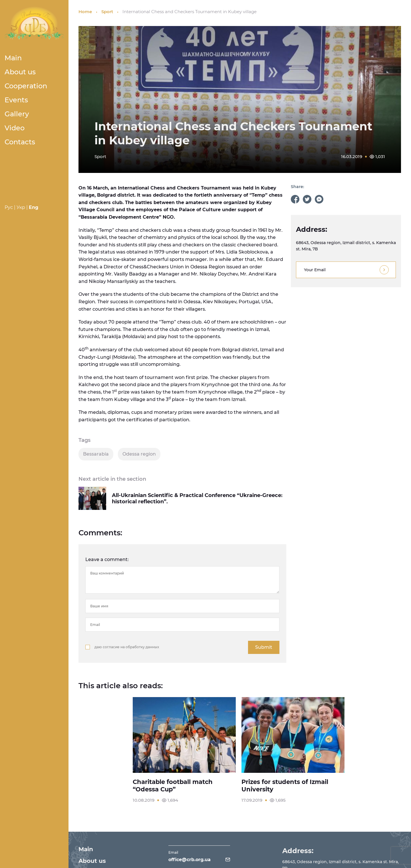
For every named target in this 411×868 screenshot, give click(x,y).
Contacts (20, 142)
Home (85, 12)
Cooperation (26, 86)
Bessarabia (96, 454)
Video (15, 128)
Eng (34, 207)
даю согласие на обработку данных (127, 647)
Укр (21, 207)
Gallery (17, 114)
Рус (9, 207)
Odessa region (139, 454)
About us (20, 72)
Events (16, 100)
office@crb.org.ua (190, 858)
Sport (107, 12)
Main (13, 58)
